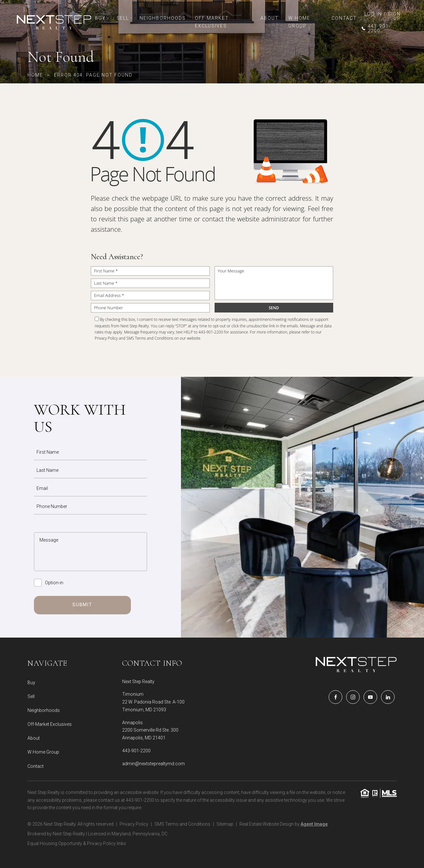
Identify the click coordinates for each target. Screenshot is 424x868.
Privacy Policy (106, 338)
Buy (102, 18)
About (270, 18)
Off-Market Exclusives (212, 22)
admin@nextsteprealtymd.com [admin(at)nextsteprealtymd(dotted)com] (154, 764)
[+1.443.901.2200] (381, 28)
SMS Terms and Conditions (150, 338)
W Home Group (299, 22)
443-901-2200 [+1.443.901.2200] (136, 751)
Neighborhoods (163, 18)
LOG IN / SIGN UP (383, 16)
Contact (344, 18)
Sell (124, 18)
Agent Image (314, 824)
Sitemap (225, 824)
